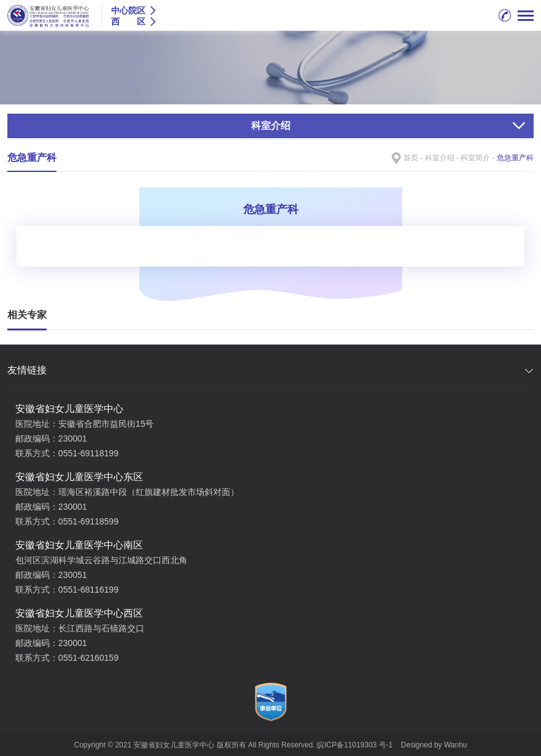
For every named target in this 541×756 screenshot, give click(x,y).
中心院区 (128, 10)
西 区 (128, 21)
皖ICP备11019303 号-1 (356, 745)
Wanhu (456, 745)
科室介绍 (440, 158)
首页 (411, 158)
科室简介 (475, 158)
